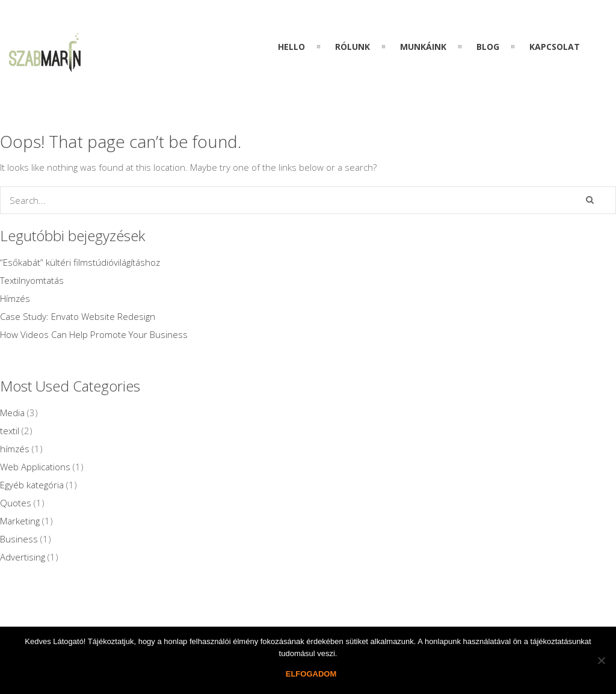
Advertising (23, 557)
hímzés (15, 449)
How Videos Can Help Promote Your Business (94, 334)
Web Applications (35, 467)
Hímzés (15, 298)
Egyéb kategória (32, 485)
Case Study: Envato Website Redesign (78, 316)
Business (19, 539)
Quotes (16, 503)
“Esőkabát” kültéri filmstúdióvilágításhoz (80, 262)
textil (10, 431)
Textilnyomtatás (32, 280)
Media (12, 413)
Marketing (20, 521)
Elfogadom (311, 674)
